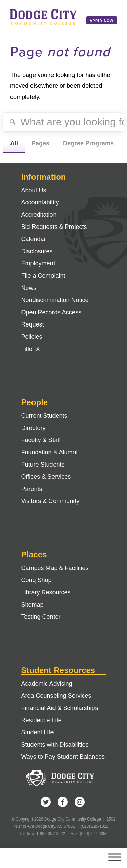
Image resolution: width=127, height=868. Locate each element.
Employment (38, 263)
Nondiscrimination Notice (55, 300)
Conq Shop (37, 580)
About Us (34, 190)
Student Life (38, 732)
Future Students (43, 465)
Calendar (34, 239)
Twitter (46, 802)
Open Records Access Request (51, 318)
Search (89, 858)
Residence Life (41, 720)
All (14, 143)
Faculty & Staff (41, 440)
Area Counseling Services (56, 696)
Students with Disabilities (55, 745)
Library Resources (46, 592)
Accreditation (39, 215)
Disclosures (37, 251)
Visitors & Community (50, 501)
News (29, 288)
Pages (40, 143)
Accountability (40, 202)
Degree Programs (88, 143)
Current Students (44, 416)
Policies (32, 337)
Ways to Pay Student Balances (63, 757)
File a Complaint (43, 276)
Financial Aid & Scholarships (60, 708)
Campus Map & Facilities (55, 568)
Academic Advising (47, 684)
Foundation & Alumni (49, 452)
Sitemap (33, 605)
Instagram (80, 802)
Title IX (31, 349)
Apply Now (102, 21)
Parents (32, 489)
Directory (34, 428)
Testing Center (41, 617)
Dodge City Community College (43, 17)
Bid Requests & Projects (54, 227)
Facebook (63, 802)
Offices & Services (46, 477)
